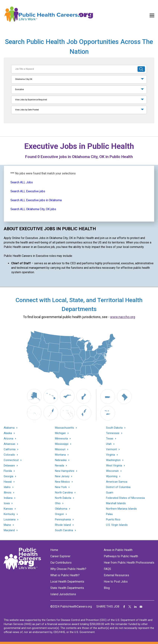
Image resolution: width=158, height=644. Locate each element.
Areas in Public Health (118, 550)
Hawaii (8, 482)
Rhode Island (63, 525)
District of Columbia (118, 487)
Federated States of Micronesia (125, 498)
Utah (109, 444)
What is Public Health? (65, 575)
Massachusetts (64, 428)
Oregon (59, 514)
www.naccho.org (123, 317)
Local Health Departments (67, 582)
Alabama (9, 428)
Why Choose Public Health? (68, 569)
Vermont (111, 449)
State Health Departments (67, 588)
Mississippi (62, 444)
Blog (107, 588)
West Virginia (114, 466)
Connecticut (11, 460)
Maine (7, 525)
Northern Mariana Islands (121, 509)
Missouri (60, 449)
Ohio (58, 503)
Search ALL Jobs (22, 182)
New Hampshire (65, 471)
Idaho (7, 487)
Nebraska (61, 460)
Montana (60, 455)
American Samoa (117, 482)
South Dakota (114, 428)
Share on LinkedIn (135, 607)
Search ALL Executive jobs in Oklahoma (36, 200)
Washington (113, 460)
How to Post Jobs (116, 582)
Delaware (9, 466)
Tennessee (113, 433)
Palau (109, 514)
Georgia (8, 476)
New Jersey (62, 476)
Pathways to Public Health (121, 556)
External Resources (116, 575)
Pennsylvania (63, 520)
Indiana (8, 498)
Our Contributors (61, 563)
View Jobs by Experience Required (31, 100)
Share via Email (141, 607)
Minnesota (61, 439)
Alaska (8, 433)
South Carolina (64, 530)
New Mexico (62, 482)
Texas (110, 439)
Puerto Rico (113, 519)
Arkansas (10, 444)
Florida (8, 471)
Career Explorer (60, 556)
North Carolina (64, 493)
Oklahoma (61, 509)
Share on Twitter (130, 607)
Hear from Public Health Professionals (129, 563)
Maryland (9, 530)
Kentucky (9, 514)
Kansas (8, 509)
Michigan (60, 433)
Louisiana (10, 520)
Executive (19, 89)
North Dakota (63, 498)
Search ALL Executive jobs (28, 191)
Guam (110, 492)
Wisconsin (112, 471)
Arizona (8, 439)
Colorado (9, 455)
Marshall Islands (116, 503)
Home (54, 550)
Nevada (60, 466)
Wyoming (112, 476)
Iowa (7, 503)
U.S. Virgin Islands (117, 525)
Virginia (110, 455)
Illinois (8, 493)
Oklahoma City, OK (24, 79)
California (10, 449)
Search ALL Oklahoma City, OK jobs (33, 209)
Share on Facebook (124, 607)
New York (61, 487)
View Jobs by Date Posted (27, 110)
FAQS (107, 569)
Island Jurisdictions (63, 594)
